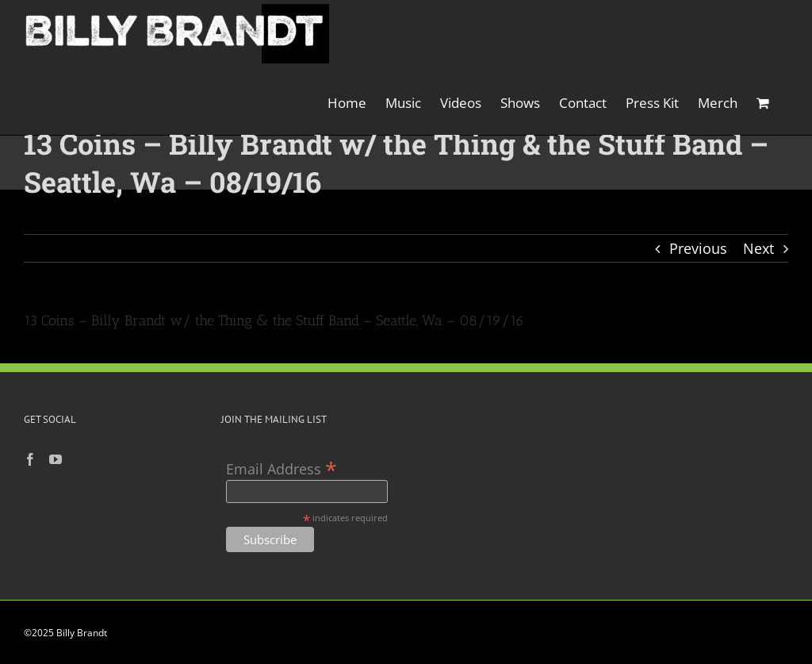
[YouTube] (56, 459)
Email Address (282, 468)
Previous (698, 248)
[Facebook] (30, 459)
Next (758, 248)
